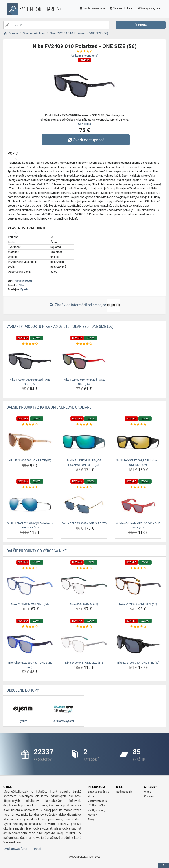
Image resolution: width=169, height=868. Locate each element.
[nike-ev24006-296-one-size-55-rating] (30, 425)
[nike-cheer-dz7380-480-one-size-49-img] (30, 644)
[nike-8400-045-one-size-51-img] (84, 644)
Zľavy (91, 819)
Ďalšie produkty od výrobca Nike (37, 551)
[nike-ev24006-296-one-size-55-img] (30, 442)
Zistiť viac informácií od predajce (84, 305)
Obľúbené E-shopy (23, 690)
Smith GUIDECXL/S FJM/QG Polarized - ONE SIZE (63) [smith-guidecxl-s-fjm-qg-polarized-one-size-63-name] (84, 463)
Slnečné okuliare (121, 8)
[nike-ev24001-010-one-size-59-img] (138, 644)
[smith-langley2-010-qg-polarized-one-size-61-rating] (30, 487)
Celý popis (84, 124)
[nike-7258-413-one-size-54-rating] (30, 568)
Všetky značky (96, 806)
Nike (22, 285)
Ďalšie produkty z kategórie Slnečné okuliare (49, 407)
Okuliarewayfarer (15, 849)
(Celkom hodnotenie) (84, 56)
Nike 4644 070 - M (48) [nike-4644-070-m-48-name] (84, 604)
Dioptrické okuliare (92, 8)
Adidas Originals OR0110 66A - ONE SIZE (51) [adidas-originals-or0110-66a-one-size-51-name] (138, 526)
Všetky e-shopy (97, 810)
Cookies (149, 796)
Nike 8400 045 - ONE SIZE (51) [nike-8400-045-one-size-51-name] (84, 663)
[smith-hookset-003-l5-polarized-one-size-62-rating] (138, 425)
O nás (148, 792)
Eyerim (25, 289)
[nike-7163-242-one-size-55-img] (138, 586)
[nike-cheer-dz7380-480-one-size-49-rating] (30, 627)
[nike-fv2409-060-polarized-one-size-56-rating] (84, 344)
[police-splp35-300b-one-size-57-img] (84, 505)
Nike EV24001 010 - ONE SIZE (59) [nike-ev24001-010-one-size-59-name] (138, 663)
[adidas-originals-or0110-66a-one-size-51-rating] (138, 487)
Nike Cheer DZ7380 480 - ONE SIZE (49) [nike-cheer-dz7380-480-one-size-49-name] (30, 665)
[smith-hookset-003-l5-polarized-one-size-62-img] (138, 442)
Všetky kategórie (148, 8)
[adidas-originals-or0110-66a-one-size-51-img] (138, 505)
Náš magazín (124, 792)
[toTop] (163, 865)
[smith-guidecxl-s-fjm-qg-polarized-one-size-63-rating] (84, 425)
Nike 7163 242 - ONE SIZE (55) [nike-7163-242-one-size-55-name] (138, 604)
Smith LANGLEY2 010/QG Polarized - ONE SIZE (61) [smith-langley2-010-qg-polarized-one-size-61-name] (30, 526)
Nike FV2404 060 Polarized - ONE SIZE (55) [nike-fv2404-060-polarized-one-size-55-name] (30, 382)
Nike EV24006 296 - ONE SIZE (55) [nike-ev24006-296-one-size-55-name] (30, 460)
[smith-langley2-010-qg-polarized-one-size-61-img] (30, 505)
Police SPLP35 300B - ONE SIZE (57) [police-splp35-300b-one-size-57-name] (84, 523)
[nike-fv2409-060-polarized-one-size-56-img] (84, 361)
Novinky (93, 815)
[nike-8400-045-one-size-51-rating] (84, 627)
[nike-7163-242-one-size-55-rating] (138, 568)
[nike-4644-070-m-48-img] (84, 586)
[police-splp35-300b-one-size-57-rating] (84, 487)
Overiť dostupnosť (86, 140)
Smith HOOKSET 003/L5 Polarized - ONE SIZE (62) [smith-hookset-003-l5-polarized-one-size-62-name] (138, 463)
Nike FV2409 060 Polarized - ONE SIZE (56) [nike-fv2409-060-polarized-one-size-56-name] (84, 382)
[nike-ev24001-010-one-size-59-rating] (138, 627)
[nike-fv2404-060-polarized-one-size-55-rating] (30, 344)
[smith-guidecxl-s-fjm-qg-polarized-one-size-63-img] (84, 442)
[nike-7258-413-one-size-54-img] (30, 586)
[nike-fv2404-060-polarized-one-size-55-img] (30, 361)
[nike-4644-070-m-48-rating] (84, 568)
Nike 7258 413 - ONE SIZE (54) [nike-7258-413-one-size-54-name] (30, 604)
